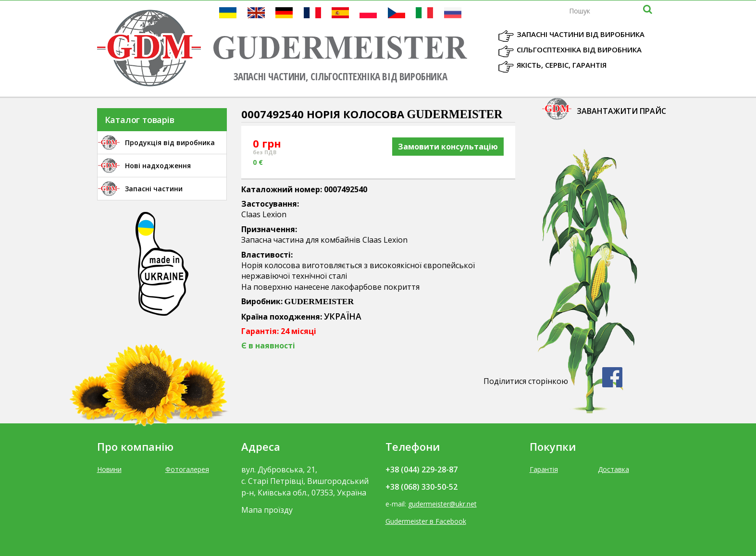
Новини (109, 469)
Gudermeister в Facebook (426, 521)
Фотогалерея (187, 469)
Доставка (613, 469)
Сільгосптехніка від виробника (579, 49)
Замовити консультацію (448, 147)
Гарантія (544, 469)
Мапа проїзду (267, 510)
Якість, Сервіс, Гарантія (562, 65)
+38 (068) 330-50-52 (421, 487)
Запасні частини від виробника (581, 34)
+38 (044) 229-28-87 (421, 470)
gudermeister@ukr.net (442, 504)
